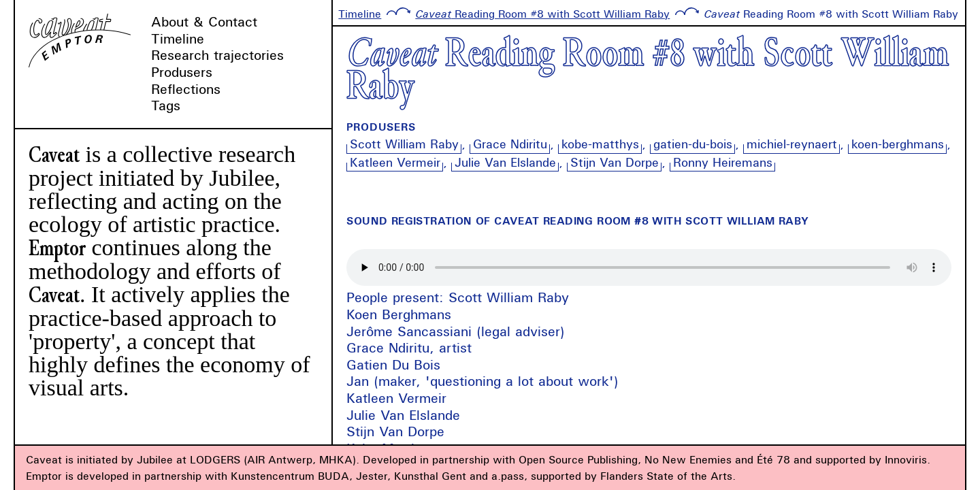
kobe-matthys (600, 144)
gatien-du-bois (693, 144)
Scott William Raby (404, 144)
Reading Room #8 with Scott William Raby (542, 14)
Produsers (182, 72)
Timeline (178, 38)
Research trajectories (217, 55)
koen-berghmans (898, 144)
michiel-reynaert (792, 144)
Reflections (186, 89)
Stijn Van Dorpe (615, 162)
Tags (166, 105)
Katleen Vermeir (395, 162)
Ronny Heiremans (723, 162)
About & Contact (204, 21)
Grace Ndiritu (510, 144)
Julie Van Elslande (505, 162)
